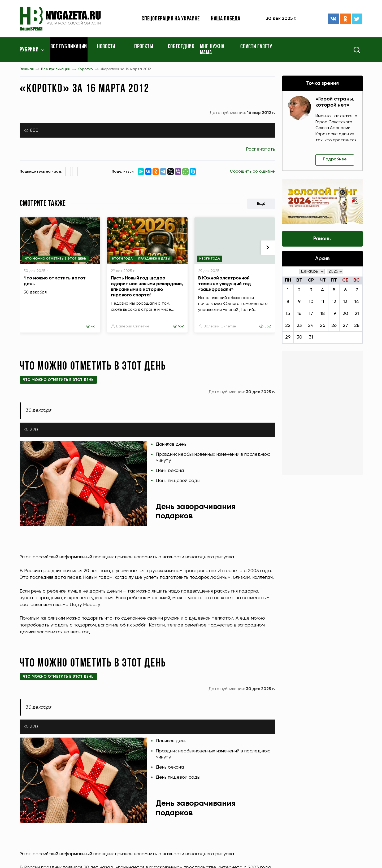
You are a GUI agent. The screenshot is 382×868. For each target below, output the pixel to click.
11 (323, 302)
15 (288, 314)
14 (357, 302)
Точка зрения (322, 83)
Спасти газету (256, 47)
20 (345, 314)
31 (311, 337)
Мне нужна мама (212, 50)
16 (299, 314)
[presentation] (268, 248)
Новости (106, 47)
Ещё (261, 204)
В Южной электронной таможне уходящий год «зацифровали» (225, 284)
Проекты (144, 47)
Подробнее (335, 159)
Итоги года (122, 259)
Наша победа (226, 19)
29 (288, 337)
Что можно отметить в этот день (55, 259)
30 (299, 337)
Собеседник (181, 47)
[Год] (335, 271)
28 (357, 326)
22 (288, 326)
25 (323, 326)
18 (323, 314)
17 (311, 314)
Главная (27, 69)
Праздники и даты (154, 259)
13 (345, 302)
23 (299, 326)
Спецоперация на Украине (171, 19)
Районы (322, 239)
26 (334, 326)
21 (357, 314)
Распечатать (261, 149)
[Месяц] (312, 271)
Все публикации (69, 47)
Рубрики (29, 50)
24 (311, 326)
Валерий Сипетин (133, 326)
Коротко (85, 69)
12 (334, 302)
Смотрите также (43, 204)
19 (334, 314)
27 (345, 326)
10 (311, 302)
